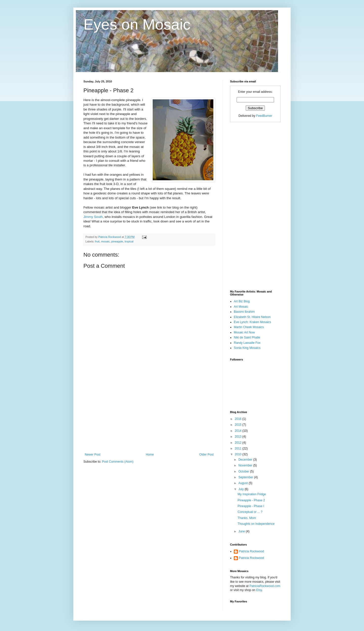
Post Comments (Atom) (118, 462)
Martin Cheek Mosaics (249, 327)
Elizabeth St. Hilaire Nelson (252, 317)
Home (150, 455)
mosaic (105, 241)
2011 (239, 448)
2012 (239, 443)
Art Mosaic (241, 307)
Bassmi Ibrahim (244, 312)
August (244, 483)
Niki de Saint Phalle (247, 337)
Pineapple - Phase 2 (251, 500)
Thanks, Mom (247, 518)
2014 (239, 431)
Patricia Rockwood (251, 551)
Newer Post (93, 455)
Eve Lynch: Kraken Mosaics (253, 322)
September (246, 477)
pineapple (117, 241)
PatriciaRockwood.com (265, 586)
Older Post (206, 455)
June (242, 531)
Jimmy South (93, 217)
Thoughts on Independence (256, 524)
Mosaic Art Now (244, 332)
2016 (239, 419)
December (246, 460)
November (246, 465)
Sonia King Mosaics (247, 348)
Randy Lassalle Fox (247, 343)
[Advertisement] (149, 415)
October (244, 471)
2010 (239, 454)
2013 (239, 437)
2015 (239, 425)
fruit (97, 241)
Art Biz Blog (242, 301)
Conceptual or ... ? (250, 512)
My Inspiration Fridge (252, 494)
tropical (129, 241)
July (242, 489)
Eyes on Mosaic (137, 24)
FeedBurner (264, 116)
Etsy (259, 590)
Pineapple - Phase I (251, 506)
